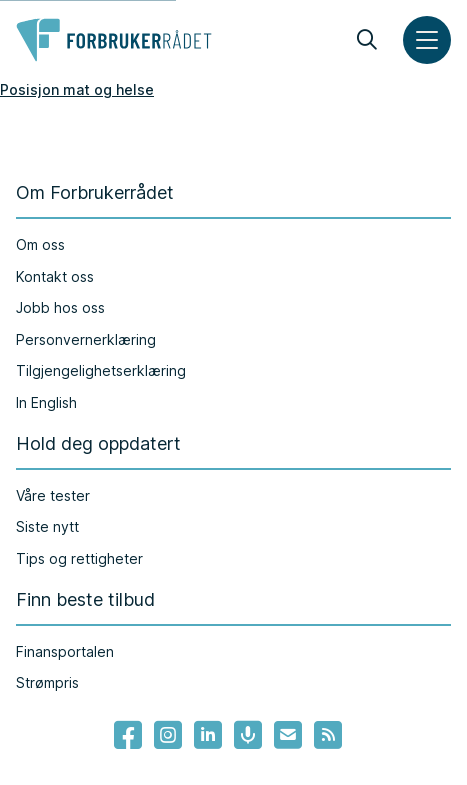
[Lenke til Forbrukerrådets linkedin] (208, 735)
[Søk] (367, 40)
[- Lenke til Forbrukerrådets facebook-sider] (128, 735)
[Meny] (427, 40)
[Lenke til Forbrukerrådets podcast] (248, 735)
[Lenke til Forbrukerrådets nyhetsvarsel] (288, 735)
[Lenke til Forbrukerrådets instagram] (168, 735)
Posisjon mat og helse (77, 89)
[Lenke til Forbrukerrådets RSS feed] (328, 735)
